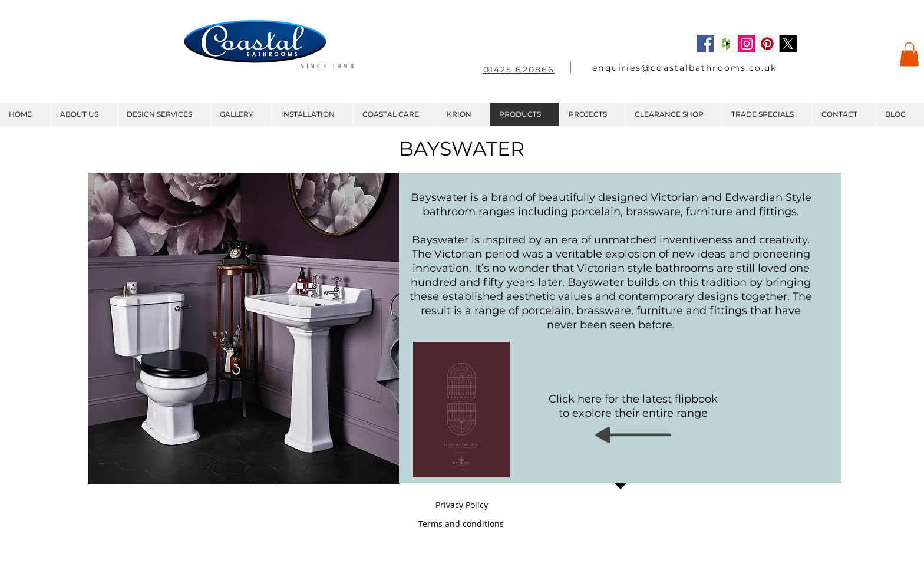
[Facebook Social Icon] (705, 44)
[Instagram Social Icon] (747, 44)
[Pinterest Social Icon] (767, 44)
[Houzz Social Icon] (726, 44)
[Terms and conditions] (461, 524)
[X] (788, 44)
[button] (909, 55)
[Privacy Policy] (461, 505)
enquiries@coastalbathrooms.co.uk (684, 68)
